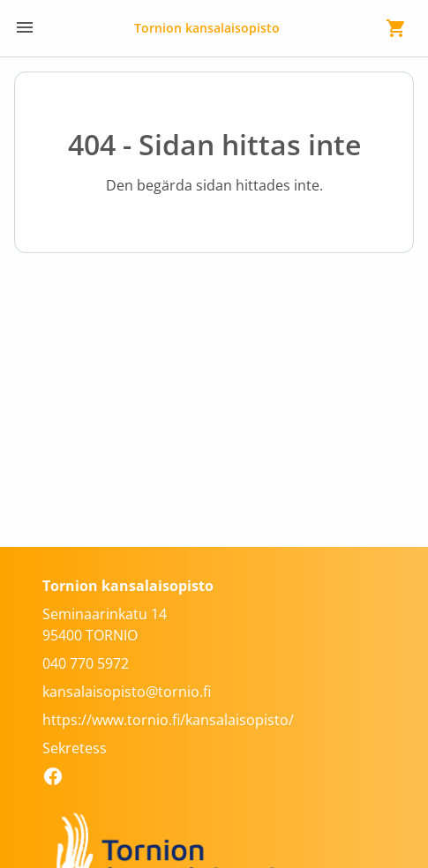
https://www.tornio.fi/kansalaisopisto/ (168, 720)
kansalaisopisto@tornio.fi (127, 692)
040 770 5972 (86, 663)
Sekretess (75, 748)
